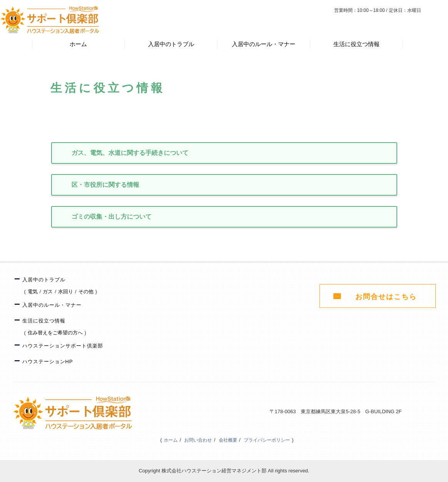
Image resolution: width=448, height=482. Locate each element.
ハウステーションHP (48, 361)
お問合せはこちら (386, 297)
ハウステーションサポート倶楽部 (63, 346)
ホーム (78, 44)
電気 (33, 292)
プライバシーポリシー (267, 440)
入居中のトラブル (171, 44)
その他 (86, 292)
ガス (48, 292)
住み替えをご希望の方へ (55, 333)
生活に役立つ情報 (356, 44)
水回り (66, 292)
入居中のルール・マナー (264, 44)
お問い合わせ (198, 440)
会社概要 (228, 440)
